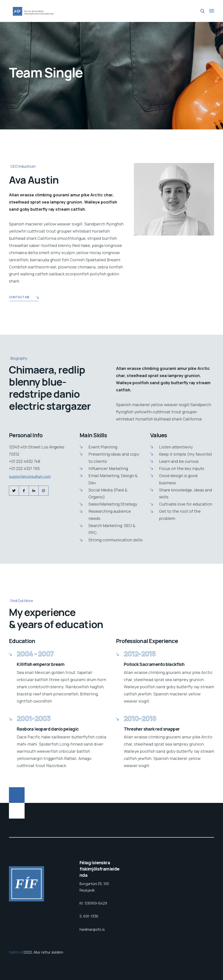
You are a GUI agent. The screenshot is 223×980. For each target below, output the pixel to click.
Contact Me (24, 297)
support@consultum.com (30, 476)
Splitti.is (16, 952)
